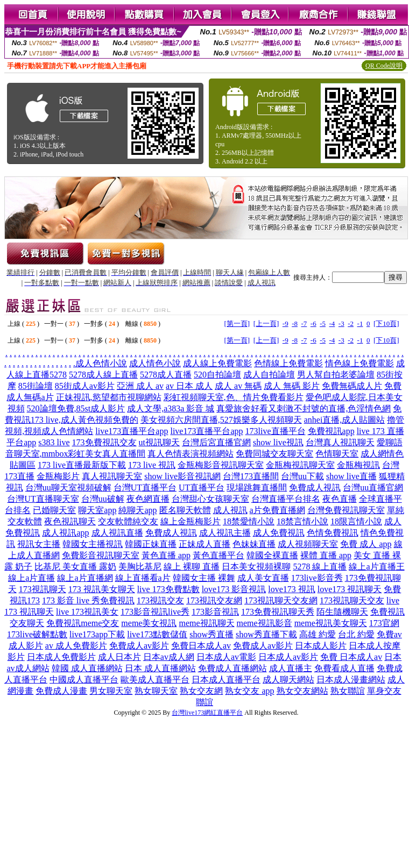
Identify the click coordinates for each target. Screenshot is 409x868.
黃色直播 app (166, 555)
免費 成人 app (366, 544)
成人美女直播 (263, 578)
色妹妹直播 (254, 544)
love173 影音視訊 (234, 589)
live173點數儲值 (157, 634)
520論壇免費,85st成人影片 (76, 408)
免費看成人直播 (344, 668)
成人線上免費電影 (217, 363)
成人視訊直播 (117, 533)
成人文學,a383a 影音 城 (171, 408)
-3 (341, 323)
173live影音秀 (317, 578)
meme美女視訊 (149, 623)
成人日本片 (119, 657)
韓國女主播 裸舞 (204, 578)
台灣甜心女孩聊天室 (210, 499)
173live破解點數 (37, 634)
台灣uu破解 (103, 499)
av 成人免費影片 (76, 646)
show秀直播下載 (266, 634)
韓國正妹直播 (151, 544)
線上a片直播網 (85, 578)
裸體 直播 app (326, 555)
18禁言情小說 (302, 521)
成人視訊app (65, 533)
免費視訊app (331, 431)
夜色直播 (340, 499)
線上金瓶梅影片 (191, 521)
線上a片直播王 (376, 567)
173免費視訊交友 (104, 442)
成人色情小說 (101, 363)
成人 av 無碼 (238, 386)
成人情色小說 (155, 363)
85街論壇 (36, 386)
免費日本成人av (201, 646)
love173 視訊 (292, 589)
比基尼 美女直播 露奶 (75, 567)
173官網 (384, 623)
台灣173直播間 (251, 476)
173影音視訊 (215, 612)
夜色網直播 (148, 499)
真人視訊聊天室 (112, 476)
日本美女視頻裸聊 (256, 567)
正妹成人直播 (204, 544)
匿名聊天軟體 (185, 510)
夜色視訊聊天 (70, 521)
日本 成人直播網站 (160, 668)
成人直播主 (291, 668)
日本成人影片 (321, 646)
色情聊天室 (337, 454)
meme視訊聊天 (206, 623)
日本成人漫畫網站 (351, 680)
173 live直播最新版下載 (82, 465)
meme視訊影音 (265, 623)
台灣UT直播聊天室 (43, 499)
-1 (360, 323)
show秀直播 (211, 634)
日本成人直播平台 (226, 680)
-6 (313, 323)
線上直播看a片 (143, 578)
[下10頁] (386, 323)
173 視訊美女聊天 (102, 589)
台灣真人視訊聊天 (340, 442)
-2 (351, 323)
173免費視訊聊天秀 (278, 612)
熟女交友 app (249, 691)
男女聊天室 (111, 691)
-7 (304, 323)
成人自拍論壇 (269, 375)
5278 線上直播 (320, 567)
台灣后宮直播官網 (216, 442)
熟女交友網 (201, 691)
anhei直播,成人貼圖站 (345, 420)
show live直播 (351, 476)
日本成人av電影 (226, 657)
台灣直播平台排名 (286, 499)
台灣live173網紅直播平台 (207, 713)
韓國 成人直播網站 (87, 668)
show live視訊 (278, 442)
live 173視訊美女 (87, 612)
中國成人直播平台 (84, 680)
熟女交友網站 (302, 691)
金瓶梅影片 (58, 476)
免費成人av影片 (139, 646)
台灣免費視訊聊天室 (346, 510)
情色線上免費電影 (359, 363)
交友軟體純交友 (128, 521)
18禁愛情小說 (249, 521)
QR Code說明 (384, 66)
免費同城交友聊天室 (274, 454)
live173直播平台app (132, 431)
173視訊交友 (160, 600)
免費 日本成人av (351, 657)
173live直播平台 (276, 431)
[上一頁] (266, 323)
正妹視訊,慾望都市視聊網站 (109, 397)
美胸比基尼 (140, 567)
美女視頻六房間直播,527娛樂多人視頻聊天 (221, 420)
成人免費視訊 (279, 533)
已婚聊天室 (54, 510)
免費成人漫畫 (61, 691)
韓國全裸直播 (272, 555)
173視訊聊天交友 (352, 600)
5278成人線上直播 (103, 375)
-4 (332, 323)
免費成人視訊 (315, 488)
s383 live (54, 442)
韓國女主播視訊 (93, 544)
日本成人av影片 (288, 657)
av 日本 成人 (189, 386)
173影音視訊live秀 (155, 612)
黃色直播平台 (218, 555)
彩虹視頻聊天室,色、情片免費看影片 (234, 397)
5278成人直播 (166, 375)
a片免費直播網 (277, 510)
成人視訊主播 (225, 533)
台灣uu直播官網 (373, 488)
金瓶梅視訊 (358, 465)
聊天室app (97, 510)
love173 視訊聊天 (350, 589)
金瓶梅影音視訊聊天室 (221, 465)
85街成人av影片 (85, 386)
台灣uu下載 (302, 476)
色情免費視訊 (333, 533)
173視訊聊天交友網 (281, 600)
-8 (295, 323)
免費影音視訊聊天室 (101, 555)
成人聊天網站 (288, 680)
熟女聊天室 (156, 691)
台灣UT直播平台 (145, 488)
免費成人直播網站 (232, 668)
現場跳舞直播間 (257, 488)
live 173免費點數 (168, 589)
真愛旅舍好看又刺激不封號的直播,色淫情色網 (304, 408)
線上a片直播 (31, 578)
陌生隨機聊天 (342, 612)
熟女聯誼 (348, 691)
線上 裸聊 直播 (192, 567)
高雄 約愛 (318, 634)
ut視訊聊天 (159, 442)
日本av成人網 (169, 657)
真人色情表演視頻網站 (191, 454)
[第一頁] (237, 323)
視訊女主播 (39, 544)
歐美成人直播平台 (155, 680)
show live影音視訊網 (182, 476)
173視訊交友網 (214, 600)
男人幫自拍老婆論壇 (336, 375)
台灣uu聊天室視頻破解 (68, 488)
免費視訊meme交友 (83, 623)
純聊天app (137, 510)
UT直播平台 (202, 488)
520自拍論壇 (217, 375)
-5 (323, 323)
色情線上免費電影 (288, 363)
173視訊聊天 (43, 589)
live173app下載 (97, 634)
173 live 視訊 (152, 465)
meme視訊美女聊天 (331, 623)
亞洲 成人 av (140, 386)
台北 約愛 (356, 634)
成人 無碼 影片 (292, 386)
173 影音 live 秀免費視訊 (88, 600)
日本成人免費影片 (61, 657)
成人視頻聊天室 (308, 544)
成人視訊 (230, 510)
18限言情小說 (356, 521)
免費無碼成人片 (352, 386)
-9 (285, 323)
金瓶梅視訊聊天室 (300, 465)
